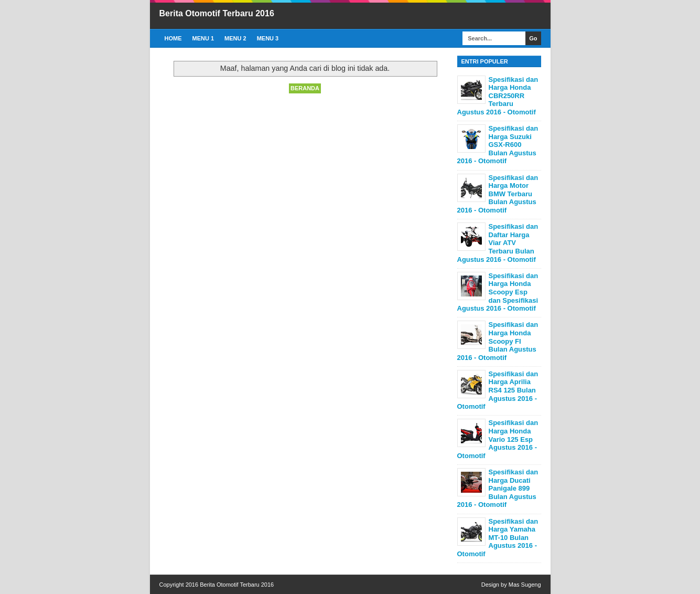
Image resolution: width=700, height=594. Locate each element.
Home (173, 38)
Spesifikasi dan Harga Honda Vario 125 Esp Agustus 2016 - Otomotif (498, 439)
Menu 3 (268, 38)
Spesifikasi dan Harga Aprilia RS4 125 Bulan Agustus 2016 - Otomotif (498, 390)
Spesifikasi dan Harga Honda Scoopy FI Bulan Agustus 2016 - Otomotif (498, 341)
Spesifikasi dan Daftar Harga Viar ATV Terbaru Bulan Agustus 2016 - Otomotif (498, 243)
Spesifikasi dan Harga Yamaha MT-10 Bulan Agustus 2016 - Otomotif (498, 538)
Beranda (305, 88)
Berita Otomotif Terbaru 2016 (217, 13)
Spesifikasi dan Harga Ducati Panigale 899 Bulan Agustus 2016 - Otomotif (498, 488)
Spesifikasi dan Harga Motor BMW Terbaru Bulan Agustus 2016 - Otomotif (498, 194)
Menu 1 (203, 38)
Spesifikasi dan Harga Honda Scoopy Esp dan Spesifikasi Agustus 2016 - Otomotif (498, 292)
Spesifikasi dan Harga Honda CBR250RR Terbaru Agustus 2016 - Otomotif (498, 96)
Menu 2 (235, 38)
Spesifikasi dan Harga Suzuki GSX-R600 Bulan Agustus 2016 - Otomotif (498, 145)
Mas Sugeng (525, 585)
